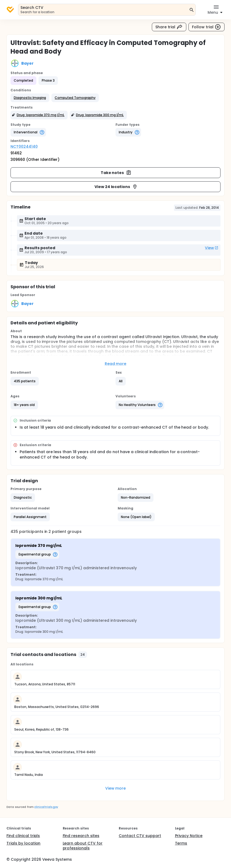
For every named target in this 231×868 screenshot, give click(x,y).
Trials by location (23, 843)
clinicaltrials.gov (46, 807)
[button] (30, 98)
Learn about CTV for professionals (83, 846)
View (212, 248)
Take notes (116, 173)
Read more (116, 364)
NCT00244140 (24, 147)
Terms (181, 843)
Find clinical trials (23, 836)
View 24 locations (116, 187)
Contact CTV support (140, 836)
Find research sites (81, 836)
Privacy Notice (189, 836)
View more (116, 788)
